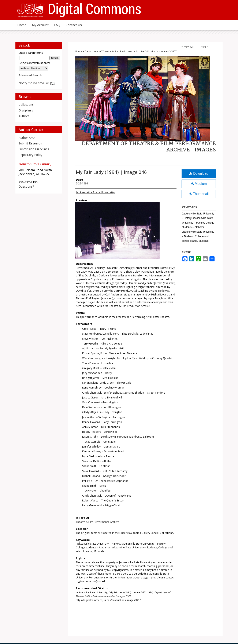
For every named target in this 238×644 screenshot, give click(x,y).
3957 (174, 51)
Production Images (158, 51)
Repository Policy (30, 155)
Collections (26, 105)
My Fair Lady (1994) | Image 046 (111, 172)
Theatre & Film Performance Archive (97, 522)
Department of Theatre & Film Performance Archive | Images (149, 147)
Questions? (26, 186)
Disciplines (26, 110)
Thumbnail (199, 194)
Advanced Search (30, 75)
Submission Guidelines (34, 149)
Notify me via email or (37, 83)
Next (203, 47)
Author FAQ (27, 138)
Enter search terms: (31, 53)
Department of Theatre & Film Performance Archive (115, 51)
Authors (24, 116)
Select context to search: (34, 63)
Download (199, 174)
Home (79, 51)
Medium (199, 184)
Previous (188, 47)
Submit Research (30, 143)
